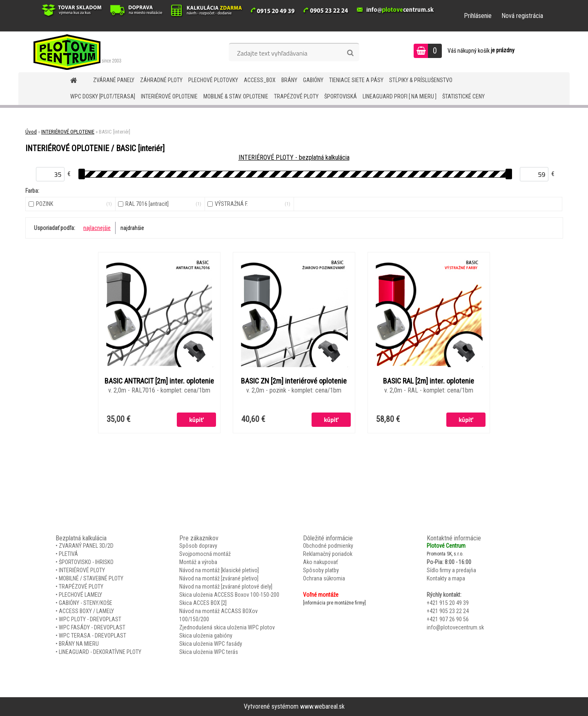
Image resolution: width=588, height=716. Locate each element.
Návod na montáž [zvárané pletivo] (219, 578)
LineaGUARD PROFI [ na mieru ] (400, 96)
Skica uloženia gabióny (206, 636)
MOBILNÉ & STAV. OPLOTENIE (236, 96)
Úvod (31, 132)
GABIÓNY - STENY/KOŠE (86, 603)
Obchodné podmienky (328, 546)
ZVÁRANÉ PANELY (114, 80)
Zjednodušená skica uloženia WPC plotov (227, 627)
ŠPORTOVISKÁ (341, 96)
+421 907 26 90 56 (448, 619)
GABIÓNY (313, 80)
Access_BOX (260, 80)
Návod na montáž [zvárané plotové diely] (226, 587)
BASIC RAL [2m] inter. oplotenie (429, 381)
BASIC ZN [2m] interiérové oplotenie (294, 381)
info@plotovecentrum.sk (455, 627)
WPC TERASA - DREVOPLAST (92, 636)
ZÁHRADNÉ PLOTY (161, 80)
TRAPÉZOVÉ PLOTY (296, 96)
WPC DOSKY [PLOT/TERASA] (103, 96)
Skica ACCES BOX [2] (203, 603)
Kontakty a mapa (446, 578)
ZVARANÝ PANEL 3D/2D (86, 546)
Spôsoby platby (321, 570)
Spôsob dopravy (198, 546)
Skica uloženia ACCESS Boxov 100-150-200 (229, 595)
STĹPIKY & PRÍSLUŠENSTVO (421, 80)
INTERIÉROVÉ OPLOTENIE (169, 96)
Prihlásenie (478, 16)
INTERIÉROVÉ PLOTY (82, 570)
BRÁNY (289, 80)
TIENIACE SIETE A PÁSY (356, 80)
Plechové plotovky (213, 80)
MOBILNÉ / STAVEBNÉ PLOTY (91, 578)
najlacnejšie (97, 228)
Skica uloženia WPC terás (209, 652)
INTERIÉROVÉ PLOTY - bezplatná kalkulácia (294, 157)
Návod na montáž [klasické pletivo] (219, 570)
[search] (350, 53)
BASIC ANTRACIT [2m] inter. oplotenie (159, 381)
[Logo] (75, 52)
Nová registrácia (522, 16)
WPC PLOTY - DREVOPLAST (90, 619)
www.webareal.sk (322, 706)
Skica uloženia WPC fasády (211, 644)
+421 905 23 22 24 (448, 611)
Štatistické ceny (463, 96)
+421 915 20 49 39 (448, 603)
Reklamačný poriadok (328, 554)
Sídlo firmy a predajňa (451, 570)
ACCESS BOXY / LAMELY (86, 611)
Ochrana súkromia (324, 578)
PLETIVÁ (68, 554)
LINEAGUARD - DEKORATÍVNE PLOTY (100, 652)
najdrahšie (132, 228)
